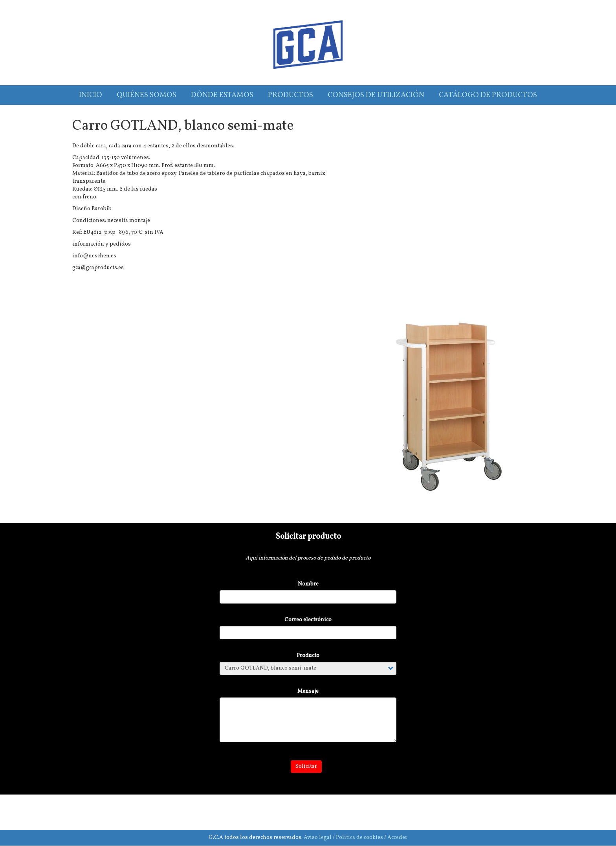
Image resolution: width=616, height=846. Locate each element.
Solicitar (306, 766)
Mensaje (308, 691)
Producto (308, 656)
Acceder (397, 838)
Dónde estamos (222, 95)
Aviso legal (318, 838)
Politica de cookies (359, 838)
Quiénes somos (147, 95)
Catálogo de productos (488, 95)
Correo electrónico (308, 620)
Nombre (308, 584)
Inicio (91, 95)
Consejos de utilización (376, 95)
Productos (291, 95)
